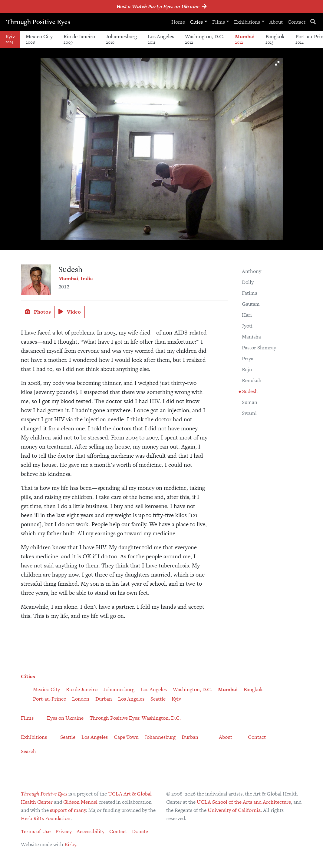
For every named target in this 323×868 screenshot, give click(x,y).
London (81, 699)
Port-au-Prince (49, 699)
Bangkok (275, 39)
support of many (68, 810)
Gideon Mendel (80, 802)
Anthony (252, 271)
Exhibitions (247, 22)
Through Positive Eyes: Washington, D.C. (135, 718)
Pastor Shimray (259, 348)
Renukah (252, 380)
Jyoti (247, 326)
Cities (196, 22)
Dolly (248, 282)
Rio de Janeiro (79, 39)
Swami (249, 413)
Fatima (250, 293)
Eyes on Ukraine (65, 718)
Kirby (70, 844)
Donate (140, 831)
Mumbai (245, 39)
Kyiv (176, 699)
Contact (297, 22)
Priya (248, 358)
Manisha (251, 337)
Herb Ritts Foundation (46, 818)
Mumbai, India (76, 278)
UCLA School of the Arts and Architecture (244, 802)
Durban (104, 699)
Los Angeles (161, 39)
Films (219, 22)
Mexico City (39, 39)
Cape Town (126, 737)
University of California (234, 810)
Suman (250, 402)
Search (28, 751)
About (276, 22)
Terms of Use (36, 831)
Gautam (251, 304)
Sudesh (249, 391)
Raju (247, 369)
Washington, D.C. (204, 39)
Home (178, 22)
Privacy (64, 831)
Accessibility (91, 831)
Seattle (158, 699)
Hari (247, 315)
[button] (277, 63)
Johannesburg (121, 39)
